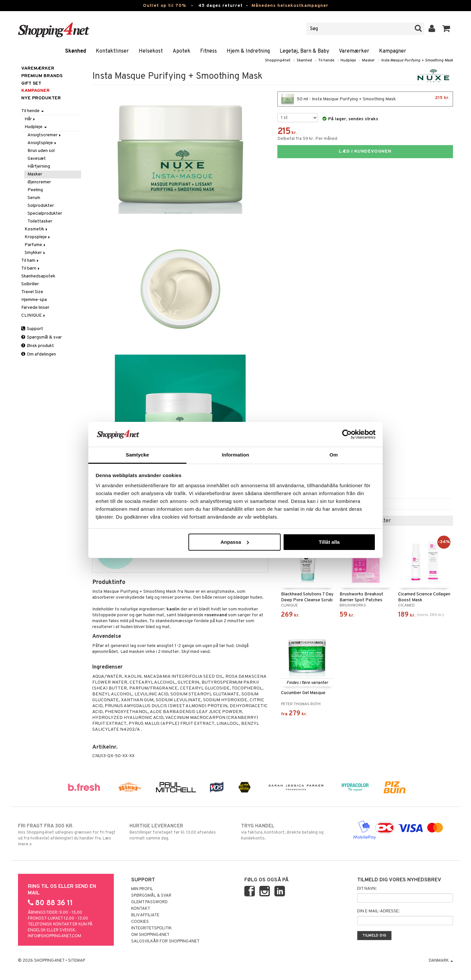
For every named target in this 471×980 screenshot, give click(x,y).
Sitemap (77, 961)
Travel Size (32, 292)
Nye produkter (41, 98)
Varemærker (354, 51)
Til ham (30, 261)
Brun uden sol (41, 151)
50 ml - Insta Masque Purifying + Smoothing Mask (365, 99)
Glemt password (149, 902)
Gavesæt (37, 159)
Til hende (326, 60)
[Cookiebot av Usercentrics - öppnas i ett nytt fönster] (347, 434)
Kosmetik (36, 229)
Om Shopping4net (150, 935)
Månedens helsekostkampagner (290, 6)
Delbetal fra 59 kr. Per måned (307, 139)
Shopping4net (278, 60)
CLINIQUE (34, 316)
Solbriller (30, 284)
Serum (34, 198)
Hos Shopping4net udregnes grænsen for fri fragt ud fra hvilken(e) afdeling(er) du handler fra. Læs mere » (68, 835)
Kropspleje (38, 237)
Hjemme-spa (34, 300)
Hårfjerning (39, 166)
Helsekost (151, 51)
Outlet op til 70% (165, 6)
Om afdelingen (39, 354)
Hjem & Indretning (248, 51)
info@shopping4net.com (54, 936)
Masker (368, 60)
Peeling (35, 190)
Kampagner (393, 51)
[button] (446, 29)
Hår (30, 119)
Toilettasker (40, 221)
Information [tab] (235, 455)
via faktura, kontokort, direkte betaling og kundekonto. (291, 832)
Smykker (35, 253)
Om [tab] (333, 455)
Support (32, 329)
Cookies (140, 922)
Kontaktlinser (112, 51)
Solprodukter (41, 206)
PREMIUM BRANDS (42, 76)
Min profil (142, 889)
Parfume (35, 245)
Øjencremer (39, 182)
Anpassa (235, 542)
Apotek (182, 51)
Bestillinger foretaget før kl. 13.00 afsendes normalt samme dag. (180, 832)
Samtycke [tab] (138, 455)
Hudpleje (348, 60)
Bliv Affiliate (145, 915)
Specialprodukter (45, 214)
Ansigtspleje (42, 143)
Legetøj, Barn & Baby (304, 51)
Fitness (209, 51)
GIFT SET (31, 83)
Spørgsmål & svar (42, 337)
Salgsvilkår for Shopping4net (165, 941)
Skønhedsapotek (38, 276)
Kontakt (141, 909)
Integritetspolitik (151, 928)
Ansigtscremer (45, 135)
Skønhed (76, 51)
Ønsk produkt (38, 346)
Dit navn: (367, 889)
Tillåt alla (329, 542)
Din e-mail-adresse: (378, 911)
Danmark (441, 961)
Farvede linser (35, 308)
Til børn (31, 268)
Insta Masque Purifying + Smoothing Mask (417, 60)
